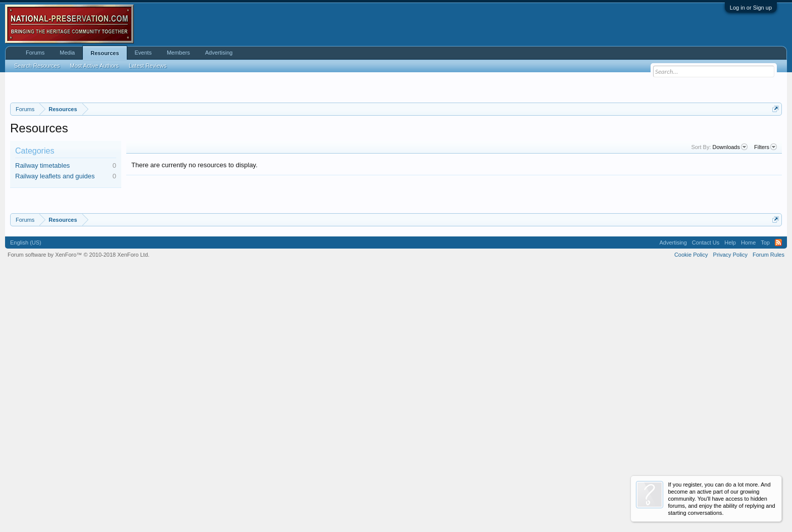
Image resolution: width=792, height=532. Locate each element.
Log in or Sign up (751, 8)
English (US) (26, 490)
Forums (35, 53)
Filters (765, 271)
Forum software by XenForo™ (79, 503)
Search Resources (37, 66)
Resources (105, 53)
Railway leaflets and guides (55, 300)
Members (178, 53)
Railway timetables (42, 289)
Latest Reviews (148, 66)
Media (67, 53)
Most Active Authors (95, 66)
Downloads (730, 271)
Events (143, 53)
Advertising (219, 53)
